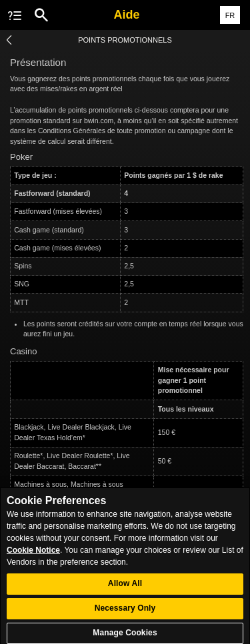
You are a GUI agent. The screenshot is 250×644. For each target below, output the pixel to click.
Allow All (125, 588)
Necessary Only (125, 613)
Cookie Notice (33, 554)
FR (230, 15)
